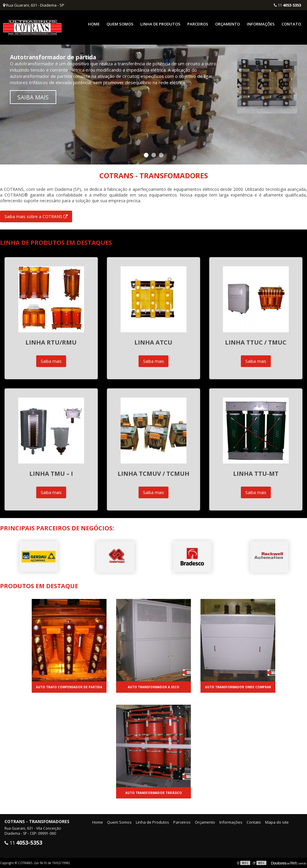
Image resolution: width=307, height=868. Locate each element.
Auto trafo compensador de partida (69, 687)
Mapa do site (277, 822)
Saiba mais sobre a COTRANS (36, 216)
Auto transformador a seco (153, 687)
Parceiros (198, 24)
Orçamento (228, 24)
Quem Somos (120, 24)
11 (287, 5)
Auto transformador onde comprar (238, 687)
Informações (261, 24)
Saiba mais (33, 97)
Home (94, 24)
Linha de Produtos (160, 24)
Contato (291, 24)
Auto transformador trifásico (154, 793)
